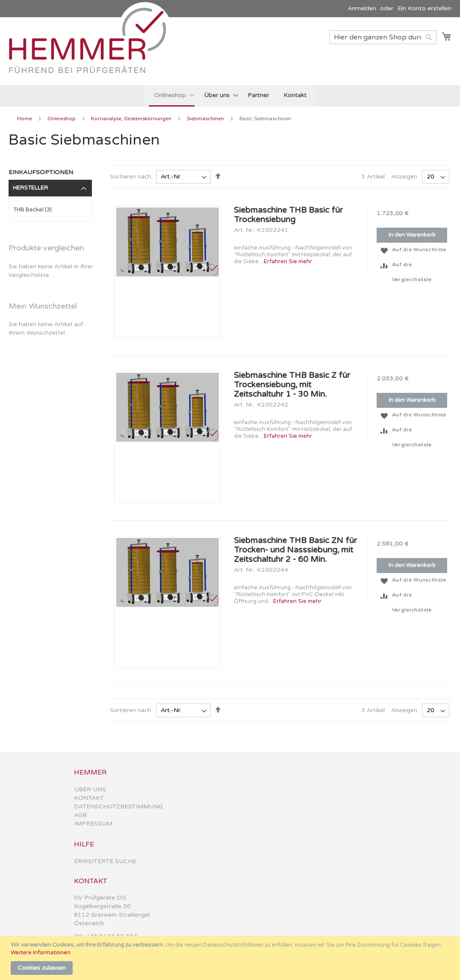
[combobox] (383, 37)
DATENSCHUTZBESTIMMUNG (118, 806)
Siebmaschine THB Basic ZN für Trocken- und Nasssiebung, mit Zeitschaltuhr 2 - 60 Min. (295, 550)
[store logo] (92, 51)
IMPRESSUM (93, 824)
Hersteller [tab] (30, 188)
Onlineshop (62, 119)
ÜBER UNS (90, 789)
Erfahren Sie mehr (288, 261)
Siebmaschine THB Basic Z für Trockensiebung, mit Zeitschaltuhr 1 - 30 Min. (292, 385)
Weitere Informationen (41, 953)
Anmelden (362, 8)
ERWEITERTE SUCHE (105, 861)
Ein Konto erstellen (425, 8)
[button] (384, 250)
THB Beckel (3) (32, 210)
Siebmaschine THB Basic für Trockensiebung (288, 215)
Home (25, 119)
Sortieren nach (131, 177)
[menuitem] (172, 96)
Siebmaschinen (206, 119)
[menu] (230, 96)
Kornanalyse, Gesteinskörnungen (132, 119)
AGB (80, 815)
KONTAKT (89, 798)
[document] (231, 958)
